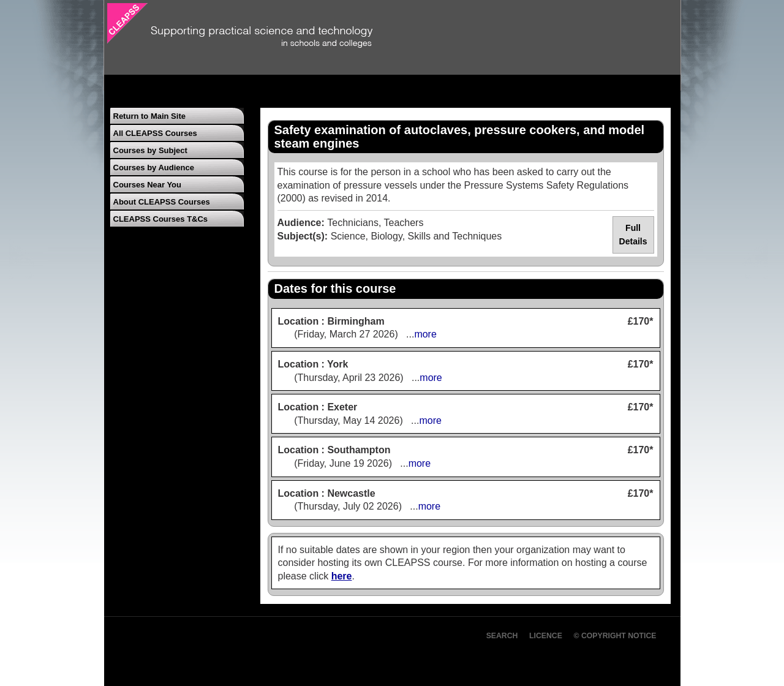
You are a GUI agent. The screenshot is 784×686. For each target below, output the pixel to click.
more (425, 334)
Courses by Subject (150, 150)
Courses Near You (148, 185)
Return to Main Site (149, 116)
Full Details (633, 235)
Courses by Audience (154, 168)
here (342, 576)
